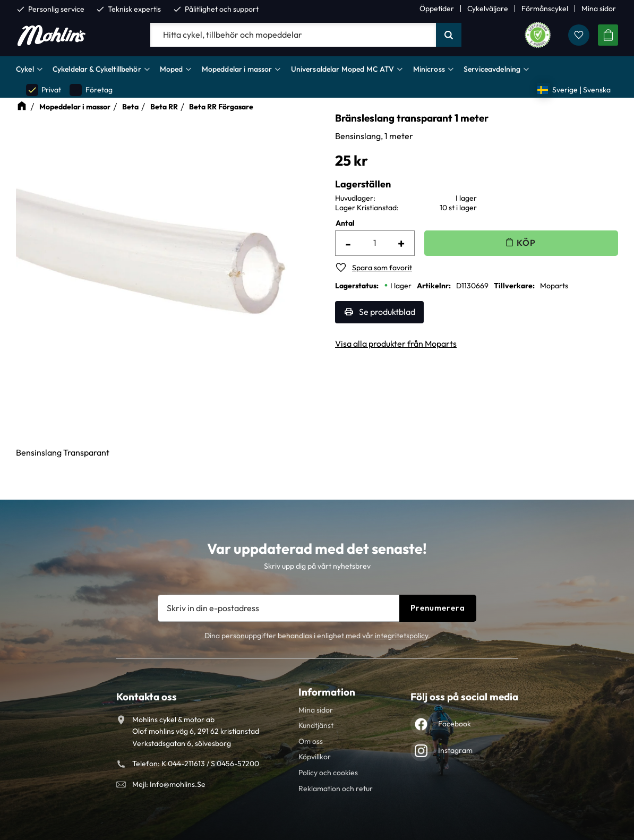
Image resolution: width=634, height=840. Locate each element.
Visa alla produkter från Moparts (396, 344)
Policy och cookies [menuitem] (328, 773)
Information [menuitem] (327, 692)
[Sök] (449, 35)
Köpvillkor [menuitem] (315, 757)
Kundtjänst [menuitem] (316, 725)
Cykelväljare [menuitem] (488, 8)
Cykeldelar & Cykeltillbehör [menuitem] (97, 69)
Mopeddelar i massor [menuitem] (237, 69)
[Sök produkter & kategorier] (293, 35)
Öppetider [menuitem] (437, 8)
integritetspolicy (401, 636)
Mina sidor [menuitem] (599, 8)
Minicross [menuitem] (429, 69)
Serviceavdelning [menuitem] (492, 69)
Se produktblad (387, 312)
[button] (579, 35)
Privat (44, 90)
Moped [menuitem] (172, 69)
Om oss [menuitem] (311, 741)
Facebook (455, 724)
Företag (91, 90)
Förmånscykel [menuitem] (545, 8)
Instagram (455, 750)
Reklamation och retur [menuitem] (336, 788)
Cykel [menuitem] (25, 69)
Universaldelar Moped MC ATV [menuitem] (343, 69)
